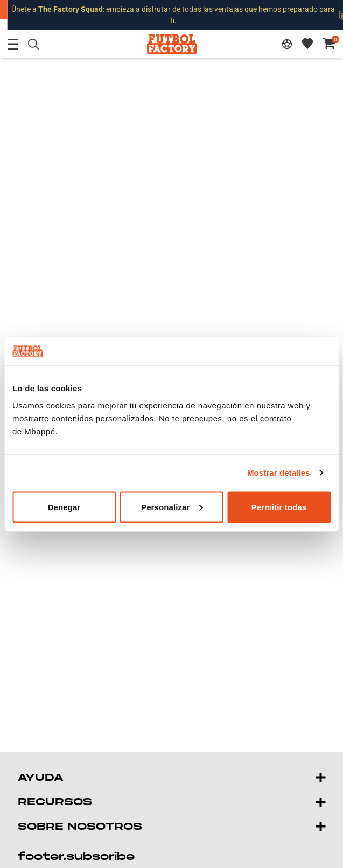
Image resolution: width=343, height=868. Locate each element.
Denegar (64, 507)
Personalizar (172, 507)
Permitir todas (279, 507)
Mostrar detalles (279, 473)
